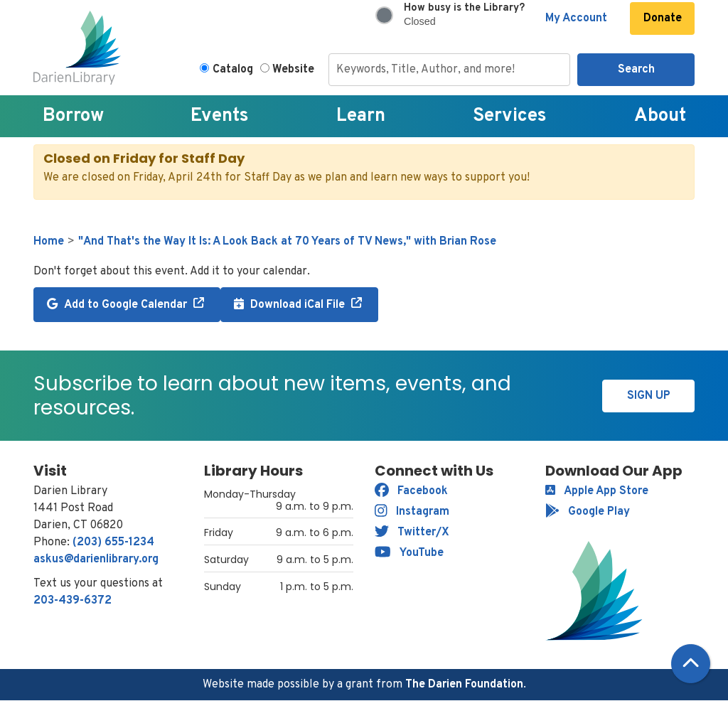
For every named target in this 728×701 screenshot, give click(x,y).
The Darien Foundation (464, 685)
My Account (576, 18)
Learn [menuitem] (361, 116)
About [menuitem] (660, 116)
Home (49, 242)
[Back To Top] (691, 664)
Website (293, 70)
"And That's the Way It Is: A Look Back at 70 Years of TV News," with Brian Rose (287, 242)
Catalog (233, 70)
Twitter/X (412, 533)
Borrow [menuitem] (73, 116)
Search (636, 70)
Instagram (412, 512)
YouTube (409, 553)
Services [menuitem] (510, 116)
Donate (663, 18)
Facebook (411, 491)
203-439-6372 (73, 601)
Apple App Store (597, 491)
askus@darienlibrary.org (96, 560)
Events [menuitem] (220, 116)
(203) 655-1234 (113, 542)
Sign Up (649, 396)
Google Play (588, 512)
